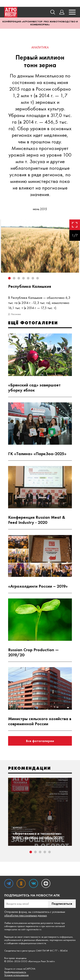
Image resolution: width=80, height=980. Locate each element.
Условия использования (16, 975)
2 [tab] (35, 852)
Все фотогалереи (40, 741)
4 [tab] (45, 852)
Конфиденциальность (15, 972)
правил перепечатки (28, 926)
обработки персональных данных (25, 915)
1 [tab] (31, 852)
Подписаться (62, 904)
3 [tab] (40, 852)
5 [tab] (49, 852)
